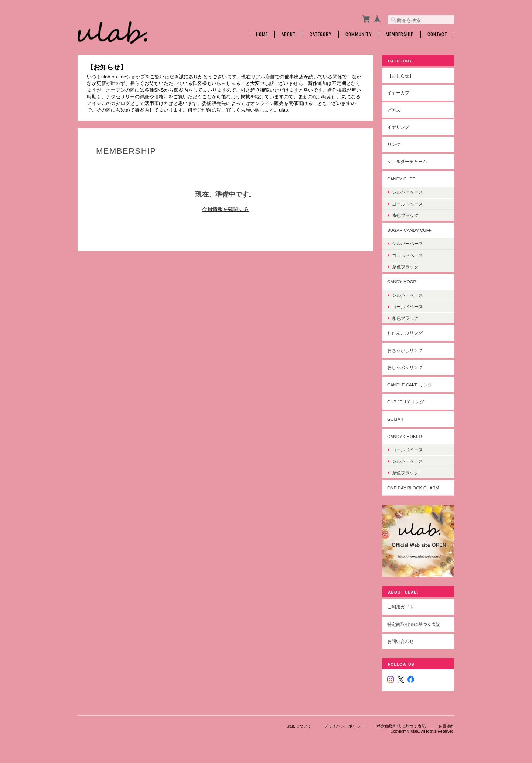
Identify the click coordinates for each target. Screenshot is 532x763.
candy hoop (402, 282)
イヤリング (398, 127)
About (289, 34)
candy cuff (401, 179)
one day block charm (413, 488)
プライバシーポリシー (344, 726)
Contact (437, 34)
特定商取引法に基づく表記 (414, 624)
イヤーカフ (398, 93)
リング (394, 144)
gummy (395, 419)
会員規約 (446, 726)
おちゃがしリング (405, 350)
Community (359, 34)
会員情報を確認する (225, 209)
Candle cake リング (410, 385)
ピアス (394, 110)
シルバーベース (407, 192)
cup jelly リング (406, 402)
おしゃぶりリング (405, 367)
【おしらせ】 (400, 76)
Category (321, 34)
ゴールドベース (407, 204)
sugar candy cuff (409, 230)
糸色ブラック (405, 215)
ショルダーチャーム (407, 161)
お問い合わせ (400, 641)
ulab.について (299, 726)
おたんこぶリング (405, 333)
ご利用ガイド (400, 607)
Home (262, 34)
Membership (400, 34)
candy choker (405, 436)
